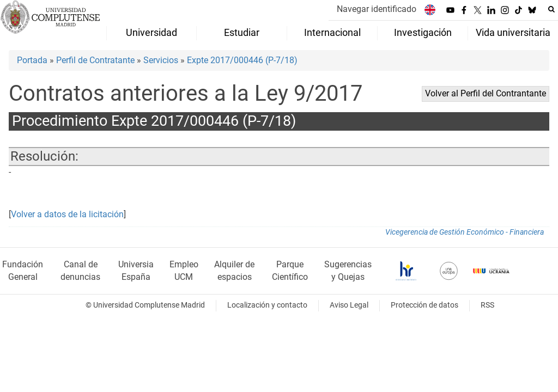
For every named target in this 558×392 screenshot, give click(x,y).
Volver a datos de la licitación (67, 214)
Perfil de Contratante (95, 60)
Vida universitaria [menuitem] (513, 33)
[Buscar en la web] (551, 9)
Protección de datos (424, 305)
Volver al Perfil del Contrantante (486, 93)
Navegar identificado (377, 9)
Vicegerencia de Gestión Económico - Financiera (465, 232)
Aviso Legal (349, 305)
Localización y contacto (267, 305)
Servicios (161, 60)
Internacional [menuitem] (332, 33)
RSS (487, 305)
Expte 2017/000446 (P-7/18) (242, 60)
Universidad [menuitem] (151, 33)
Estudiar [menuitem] (242, 33)
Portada (32, 60)
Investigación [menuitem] (423, 33)
